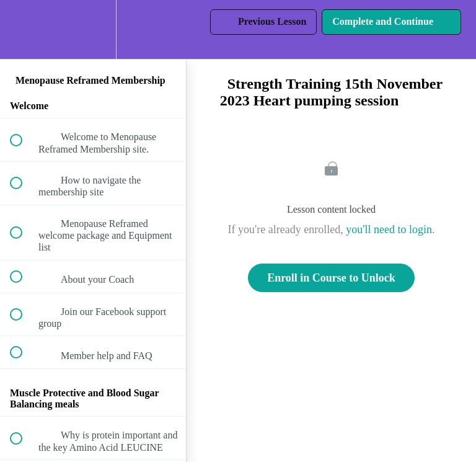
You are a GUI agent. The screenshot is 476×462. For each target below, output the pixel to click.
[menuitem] (93, 29)
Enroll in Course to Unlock (331, 278)
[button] (23, 29)
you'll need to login (389, 229)
